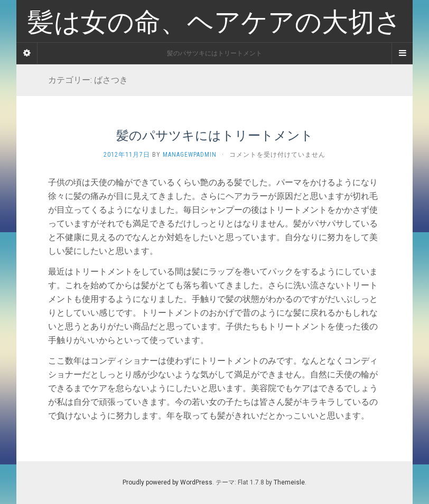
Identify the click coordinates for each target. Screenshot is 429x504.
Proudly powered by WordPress (167, 482)
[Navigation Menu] (402, 53)
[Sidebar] (27, 53)
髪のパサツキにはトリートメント (215, 135)
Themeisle (289, 482)
